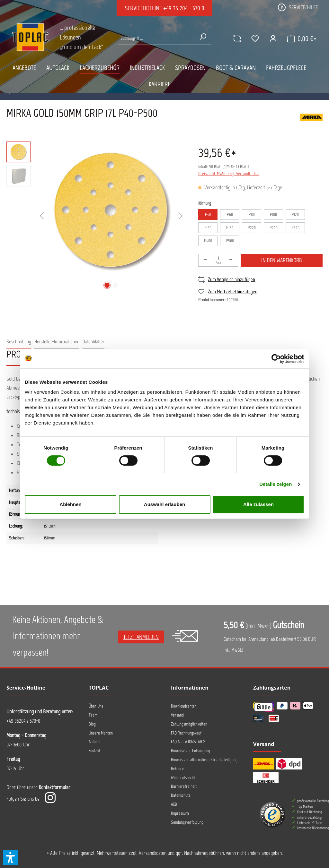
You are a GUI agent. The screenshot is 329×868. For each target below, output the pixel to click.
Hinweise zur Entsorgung (191, 751)
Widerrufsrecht (183, 778)
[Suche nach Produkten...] (156, 38)
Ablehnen (70, 504)
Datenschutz (181, 795)
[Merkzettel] (253, 39)
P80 (252, 215)
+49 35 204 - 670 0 (184, 8)
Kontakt (94, 751)
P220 (252, 228)
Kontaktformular (55, 787)
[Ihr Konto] (271, 39)
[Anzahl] (218, 260)
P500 (230, 241)
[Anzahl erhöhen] (231, 260)
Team (93, 715)
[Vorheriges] (42, 216)
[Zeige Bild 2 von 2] (115, 285)
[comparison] (235, 39)
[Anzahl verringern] (205, 260)
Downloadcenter (184, 706)
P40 (208, 215)
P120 (295, 215)
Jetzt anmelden (141, 637)
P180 (230, 228)
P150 (208, 228)
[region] (96, 216)
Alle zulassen (258, 504)
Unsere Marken (101, 733)
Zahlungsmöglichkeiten (189, 724)
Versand (177, 715)
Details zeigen (276, 484)
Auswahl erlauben (164, 504)
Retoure (177, 769)
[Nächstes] (181, 216)
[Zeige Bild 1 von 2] (107, 285)
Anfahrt (95, 742)
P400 (208, 241)
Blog (92, 724)
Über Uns (96, 706)
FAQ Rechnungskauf (186, 733)
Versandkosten (153, 853)
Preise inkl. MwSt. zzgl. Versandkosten (229, 174)
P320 (295, 228)
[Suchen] (202, 37)
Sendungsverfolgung (187, 822)
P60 (230, 215)
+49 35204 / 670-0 (23, 721)
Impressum (180, 813)
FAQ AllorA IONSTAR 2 (188, 742)
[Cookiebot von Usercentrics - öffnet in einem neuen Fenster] (276, 359)
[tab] (19, 342)
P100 (273, 215)
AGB (174, 804)
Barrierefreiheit (184, 786)
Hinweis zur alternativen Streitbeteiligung (204, 760)
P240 (274, 228)
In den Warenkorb (282, 260)
